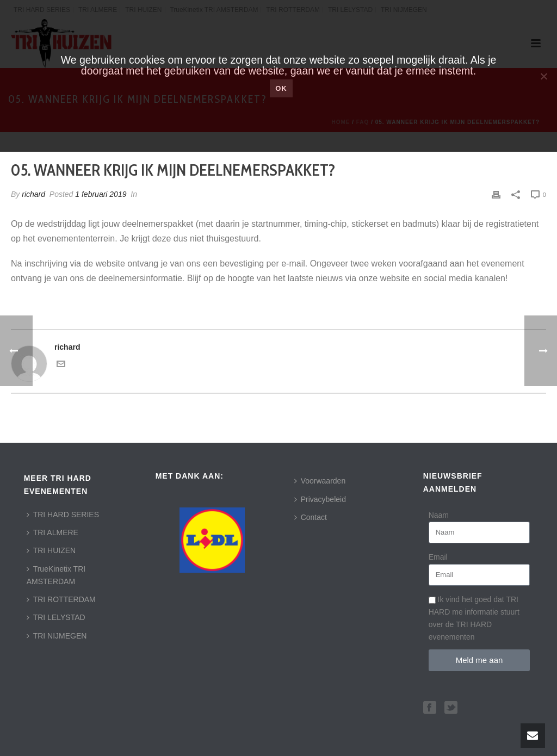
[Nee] (543, 76)
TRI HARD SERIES (63, 515)
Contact (311, 517)
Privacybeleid (320, 499)
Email (438, 557)
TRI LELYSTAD (56, 617)
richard (33, 194)
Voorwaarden (320, 481)
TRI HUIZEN (51, 550)
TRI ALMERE (52, 532)
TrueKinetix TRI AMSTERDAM (56, 575)
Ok (281, 88)
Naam (439, 515)
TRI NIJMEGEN (57, 636)
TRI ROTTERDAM (61, 599)
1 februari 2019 (101, 194)
